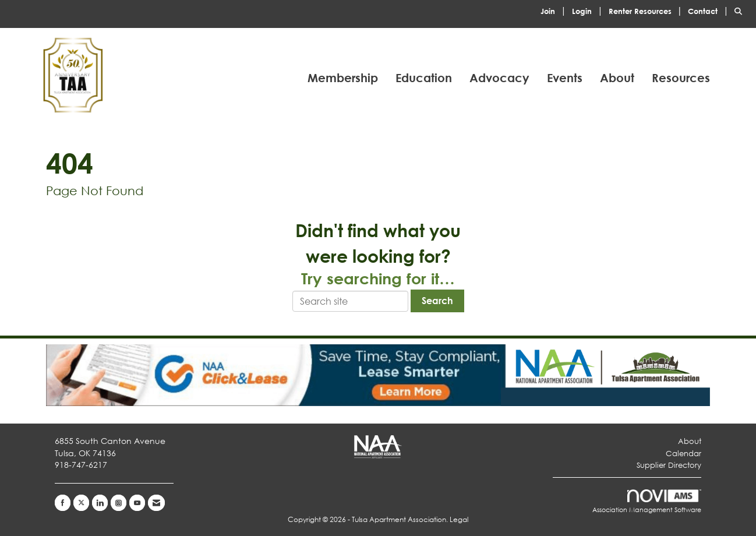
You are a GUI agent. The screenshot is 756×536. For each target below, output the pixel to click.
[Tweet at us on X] (81, 503)
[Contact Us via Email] (156, 503)
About (617, 78)
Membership (343, 78)
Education (424, 78)
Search (437, 300)
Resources (681, 78)
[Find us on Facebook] (63, 503)
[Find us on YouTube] (137, 503)
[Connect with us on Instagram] (119, 503)
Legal (459, 519)
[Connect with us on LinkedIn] (100, 503)
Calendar (683, 454)
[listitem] (555, 10)
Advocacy (499, 78)
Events (565, 78)
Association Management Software (647, 502)
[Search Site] (741, 10)
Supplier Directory (669, 465)
